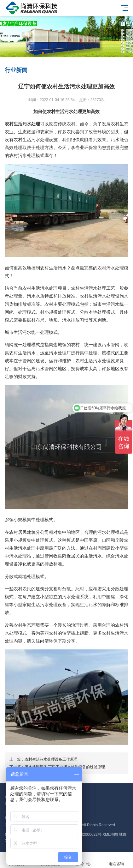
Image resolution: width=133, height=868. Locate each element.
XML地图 (110, 835)
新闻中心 (83, 860)
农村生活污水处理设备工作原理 (51, 759)
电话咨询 (117, 860)
